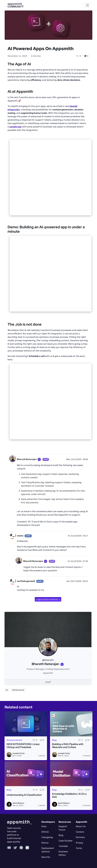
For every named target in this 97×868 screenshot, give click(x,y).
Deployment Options (48, 850)
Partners (80, 837)
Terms (79, 848)
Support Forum (63, 828)
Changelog (47, 837)
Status (45, 843)
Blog (61, 835)
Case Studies (65, 841)
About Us (81, 826)
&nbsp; (51, 177)
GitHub (45, 832)
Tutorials (63, 846)
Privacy (79, 843)
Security (46, 857)
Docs (44, 826)
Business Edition (63, 853)
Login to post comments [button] (47, 599)
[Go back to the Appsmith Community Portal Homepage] (16, 5)
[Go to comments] (86, 56)
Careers (80, 832)
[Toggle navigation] (87, 5)
